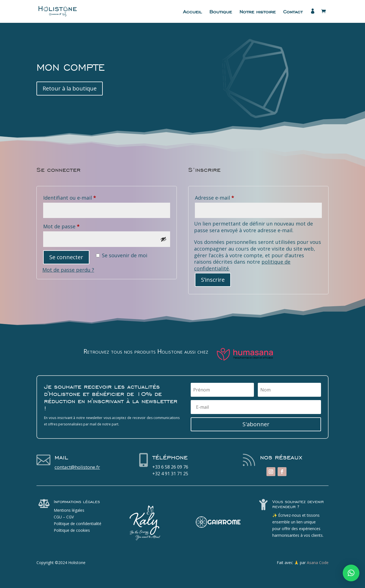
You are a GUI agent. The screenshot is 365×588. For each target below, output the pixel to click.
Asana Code (318, 563)
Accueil (192, 12)
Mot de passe (75, 226)
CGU (58, 517)
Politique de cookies (72, 530)
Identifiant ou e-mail (83, 197)
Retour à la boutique (70, 88)
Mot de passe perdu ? (68, 270)
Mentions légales (69, 510)
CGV (70, 517)
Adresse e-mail (228, 197)
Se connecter (66, 257)
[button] (351, 573)
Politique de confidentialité (78, 524)
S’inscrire (213, 280)
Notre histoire (258, 12)
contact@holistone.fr (77, 467)
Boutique (221, 12)
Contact (293, 12)
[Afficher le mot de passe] (163, 239)
